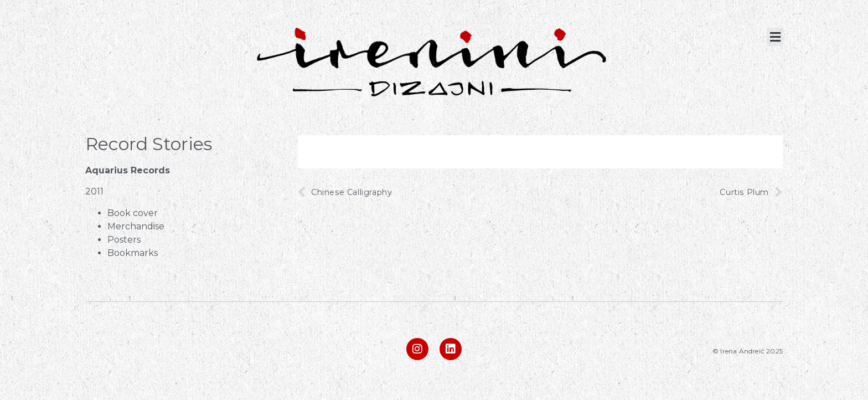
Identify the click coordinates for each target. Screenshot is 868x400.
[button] (775, 37)
